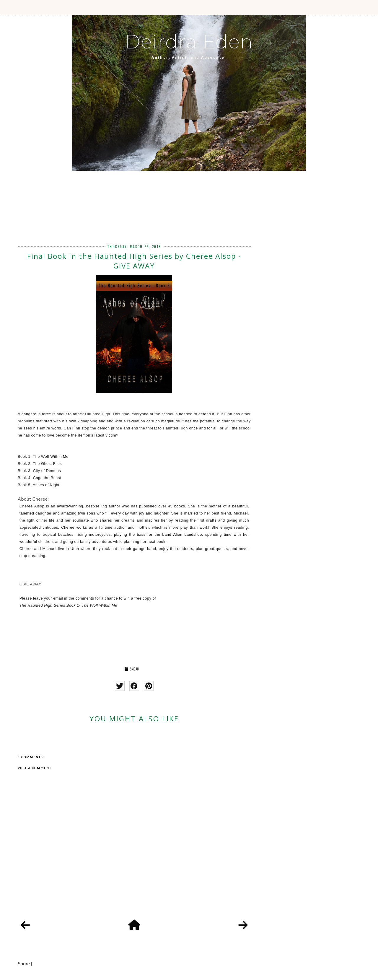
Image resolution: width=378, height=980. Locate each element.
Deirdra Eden (189, 42)
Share (24, 964)
